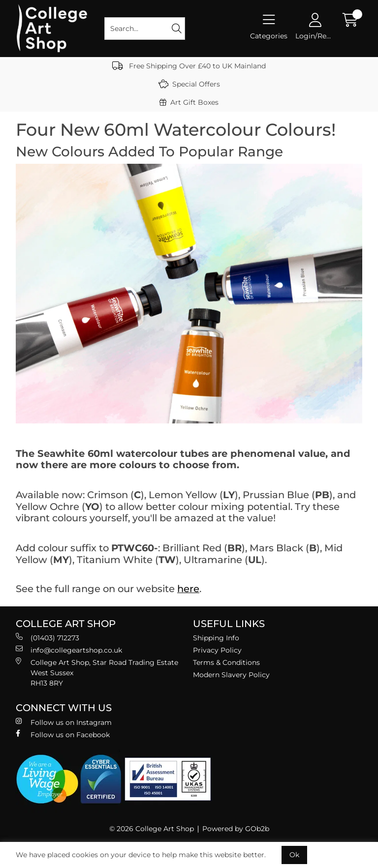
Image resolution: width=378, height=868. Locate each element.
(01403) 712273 (47, 638)
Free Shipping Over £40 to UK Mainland (189, 66)
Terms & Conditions (226, 662)
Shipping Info (216, 638)
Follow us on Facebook (63, 734)
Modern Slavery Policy (231, 675)
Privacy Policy (217, 650)
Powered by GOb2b (236, 829)
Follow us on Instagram (64, 722)
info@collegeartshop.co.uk (69, 650)
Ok (294, 855)
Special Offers (189, 84)
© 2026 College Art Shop (152, 829)
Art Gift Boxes (189, 102)
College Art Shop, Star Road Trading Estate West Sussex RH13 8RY (97, 673)
